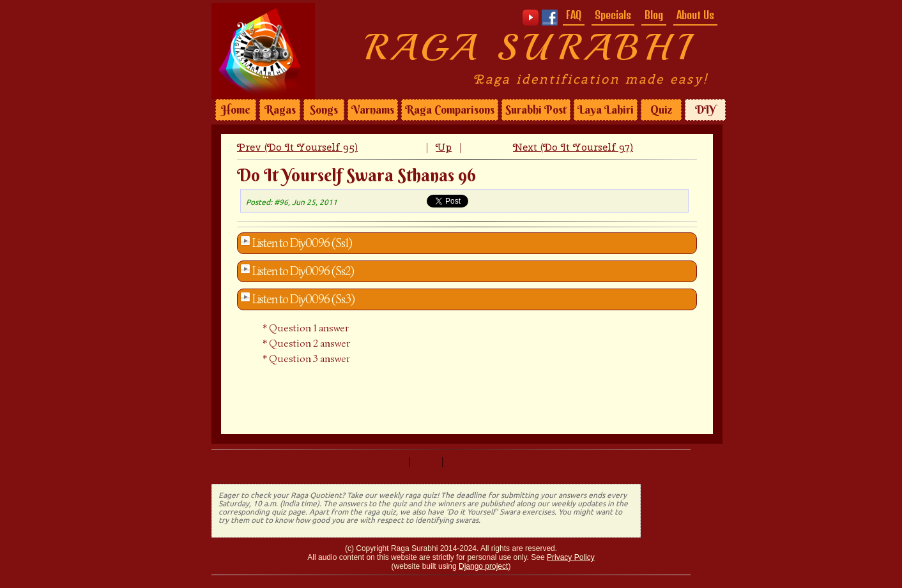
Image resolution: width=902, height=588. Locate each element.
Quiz (661, 110)
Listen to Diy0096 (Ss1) (302, 243)
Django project (483, 566)
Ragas (280, 110)
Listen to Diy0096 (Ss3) (303, 299)
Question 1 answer (309, 328)
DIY (705, 110)
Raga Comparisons (450, 110)
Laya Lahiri (606, 110)
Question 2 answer (310, 343)
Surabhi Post (536, 110)
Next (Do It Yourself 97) (573, 147)
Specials (613, 15)
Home (236, 110)
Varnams (373, 110)
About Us (695, 15)
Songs (324, 110)
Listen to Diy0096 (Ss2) (303, 271)
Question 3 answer (310, 359)
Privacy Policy (571, 557)
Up (444, 147)
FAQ (574, 15)
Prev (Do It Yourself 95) (297, 147)
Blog (654, 15)
